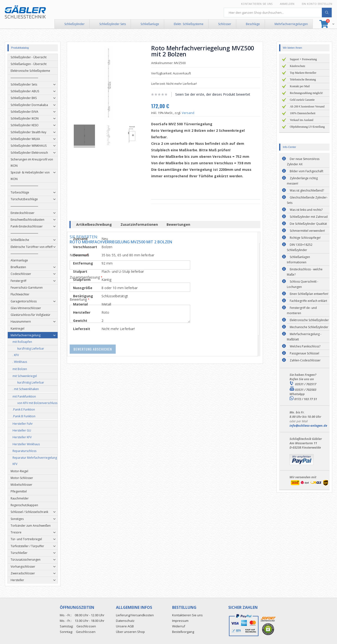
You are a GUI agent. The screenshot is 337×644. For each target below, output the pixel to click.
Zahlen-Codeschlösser (305, 360)
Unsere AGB (125, 626)
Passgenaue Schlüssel (304, 353)
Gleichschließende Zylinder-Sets (307, 200)
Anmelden (287, 4)
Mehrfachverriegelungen (291, 24)
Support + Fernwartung (303, 59)
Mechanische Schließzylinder (309, 327)
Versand (192, 113)
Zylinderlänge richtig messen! (302, 181)
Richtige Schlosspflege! (305, 238)
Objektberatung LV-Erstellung (307, 127)
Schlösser (225, 24)
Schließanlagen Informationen (298, 260)
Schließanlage (150, 24)
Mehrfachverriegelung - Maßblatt (304, 337)
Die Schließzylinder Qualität (308, 224)
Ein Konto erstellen (317, 4)
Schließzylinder (74, 24)
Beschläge (253, 24)
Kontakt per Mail (300, 86)
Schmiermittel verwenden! (307, 231)
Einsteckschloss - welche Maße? (305, 272)
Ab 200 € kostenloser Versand (307, 106)
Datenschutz (125, 621)
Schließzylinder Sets (113, 24)
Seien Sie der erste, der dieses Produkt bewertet (216, 94)
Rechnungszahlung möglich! (306, 93)
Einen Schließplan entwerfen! (309, 294)
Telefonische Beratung (303, 80)
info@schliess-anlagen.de (308, 425)
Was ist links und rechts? (306, 210)
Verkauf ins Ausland (301, 120)
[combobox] (278, 13)
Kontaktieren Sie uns (257, 4)
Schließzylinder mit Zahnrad (309, 217)
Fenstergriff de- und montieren (302, 310)
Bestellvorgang (183, 632)
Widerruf (179, 626)
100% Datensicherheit (303, 113)
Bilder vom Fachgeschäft (307, 171)
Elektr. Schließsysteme (189, 24)
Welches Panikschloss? (305, 346)
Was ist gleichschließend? (307, 190)
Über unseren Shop (130, 632)
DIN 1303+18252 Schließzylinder (300, 247)
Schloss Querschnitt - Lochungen (303, 284)
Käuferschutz (297, 66)
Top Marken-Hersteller (303, 73)
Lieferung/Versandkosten (135, 615)
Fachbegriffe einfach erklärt (308, 301)
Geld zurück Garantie (302, 100)
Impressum (180, 621)
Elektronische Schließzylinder (309, 320)
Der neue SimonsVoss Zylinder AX (303, 162)
